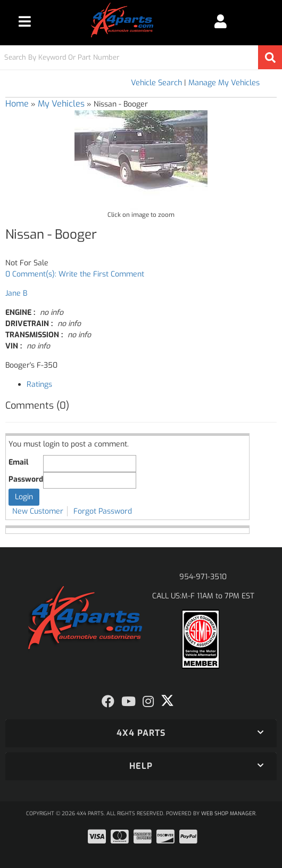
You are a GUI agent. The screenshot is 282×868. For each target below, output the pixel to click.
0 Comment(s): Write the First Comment (75, 274)
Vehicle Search (156, 83)
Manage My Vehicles (224, 83)
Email (18, 462)
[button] (141, 57)
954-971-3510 (203, 577)
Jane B (16, 293)
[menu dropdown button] (25, 21)
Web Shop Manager (228, 813)
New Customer (38, 511)
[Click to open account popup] (221, 21)
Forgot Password (103, 511)
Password (26, 479)
